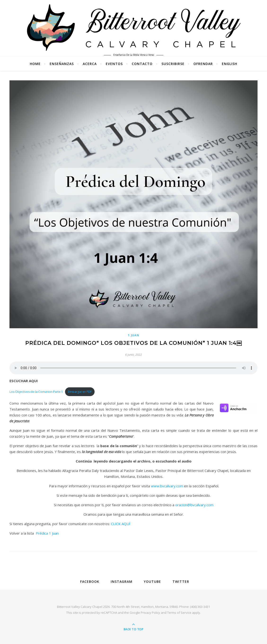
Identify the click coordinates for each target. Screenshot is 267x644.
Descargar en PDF (80, 392)
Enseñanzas (62, 64)
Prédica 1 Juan (47, 533)
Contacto (142, 64)
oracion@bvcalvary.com (194, 505)
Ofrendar (203, 64)
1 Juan (133, 335)
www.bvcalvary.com (167, 486)
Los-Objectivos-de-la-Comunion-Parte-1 (36, 392)
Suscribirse (173, 64)
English (230, 64)
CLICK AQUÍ (121, 524)
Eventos (114, 64)
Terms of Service (179, 613)
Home (35, 64)
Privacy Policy (150, 613)
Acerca (90, 64)
